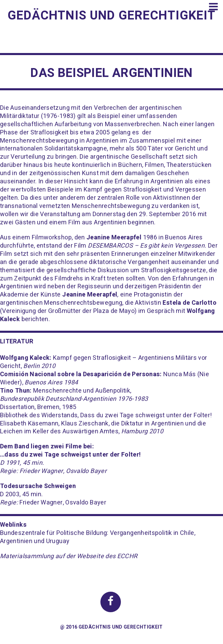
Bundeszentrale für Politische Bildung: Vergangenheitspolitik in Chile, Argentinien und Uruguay (98, 537)
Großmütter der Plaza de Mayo (91, 311)
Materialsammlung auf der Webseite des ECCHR (69, 556)
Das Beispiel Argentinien (111, 73)
